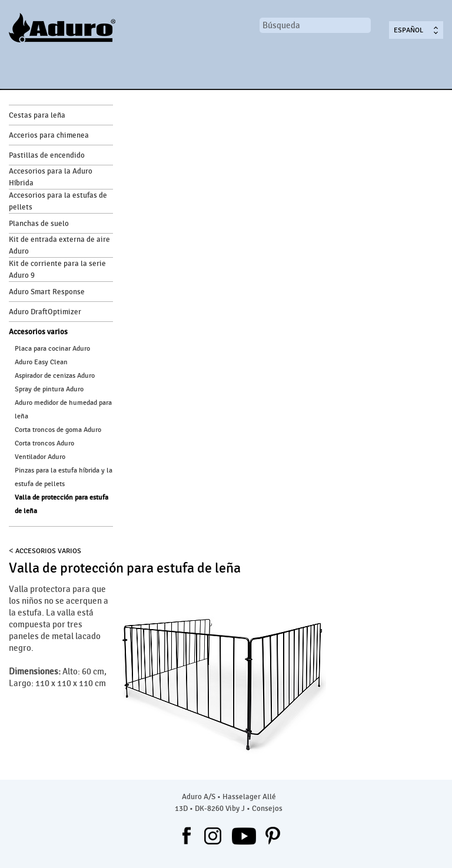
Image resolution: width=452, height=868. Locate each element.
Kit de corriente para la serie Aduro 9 (57, 270)
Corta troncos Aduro (44, 443)
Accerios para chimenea (49, 135)
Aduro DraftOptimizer (45, 312)
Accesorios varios (38, 332)
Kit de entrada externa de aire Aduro (59, 245)
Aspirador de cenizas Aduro (55, 375)
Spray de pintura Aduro (49, 389)
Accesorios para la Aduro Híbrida (51, 177)
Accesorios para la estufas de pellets (58, 201)
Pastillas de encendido (47, 155)
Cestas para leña (37, 115)
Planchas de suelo (39, 224)
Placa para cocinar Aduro (52, 348)
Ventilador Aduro (40, 457)
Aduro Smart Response (47, 292)
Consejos (267, 809)
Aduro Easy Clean (41, 362)
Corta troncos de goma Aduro (58, 430)
